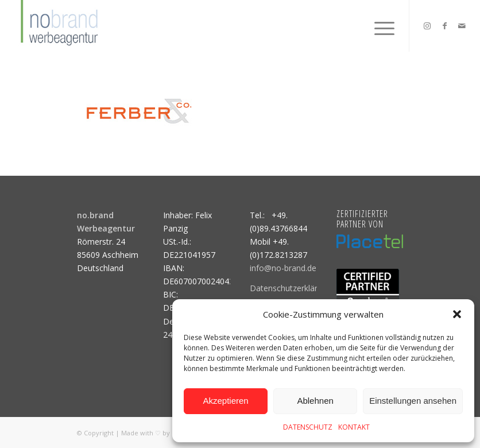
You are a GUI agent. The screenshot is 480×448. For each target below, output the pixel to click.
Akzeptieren (225, 401)
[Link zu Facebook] (444, 26)
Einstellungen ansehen (413, 401)
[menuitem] (379, 26)
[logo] (58, 26)
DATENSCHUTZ (308, 427)
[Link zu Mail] (462, 26)
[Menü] (379, 26)
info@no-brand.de (283, 268)
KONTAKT (354, 427)
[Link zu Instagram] (427, 26)
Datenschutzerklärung (291, 288)
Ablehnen (315, 401)
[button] (457, 314)
